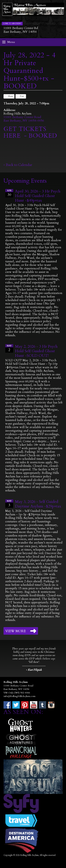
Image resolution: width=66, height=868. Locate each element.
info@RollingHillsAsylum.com (19, 696)
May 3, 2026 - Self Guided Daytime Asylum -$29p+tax (38, 504)
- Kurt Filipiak (34, 670)
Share (9, 96)
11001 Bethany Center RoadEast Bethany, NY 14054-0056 (24, 119)
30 (9, 193)
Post (20, 96)
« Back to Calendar (18, 165)
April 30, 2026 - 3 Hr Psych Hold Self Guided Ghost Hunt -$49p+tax (38, 196)
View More (15, 631)
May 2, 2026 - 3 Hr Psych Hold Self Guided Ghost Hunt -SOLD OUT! (36, 351)
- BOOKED (40, 136)
